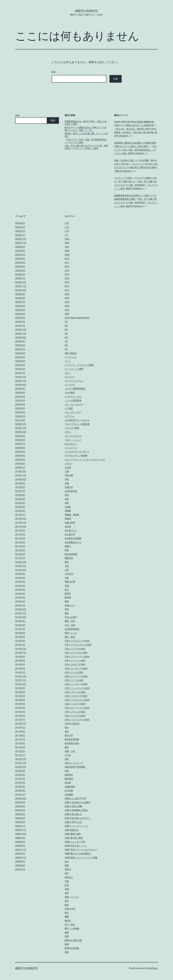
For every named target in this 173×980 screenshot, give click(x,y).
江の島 (68, 755)
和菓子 (68, 546)
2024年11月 (21, 286)
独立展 (68, 783)
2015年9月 (20, 621)
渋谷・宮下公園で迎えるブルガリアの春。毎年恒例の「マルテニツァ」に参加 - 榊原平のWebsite (136, 185)
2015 (67, 278)
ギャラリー (70, 377)
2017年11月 (21, 523)
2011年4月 (20, 747)
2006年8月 (20, 865)
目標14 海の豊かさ (73, 814)
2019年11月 (21, 475)
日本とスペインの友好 (75, 660)
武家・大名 (70, 751)
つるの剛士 (70, 392)
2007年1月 (20, 854)
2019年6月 (20, 495)
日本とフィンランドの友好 (77, 688)
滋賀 (67, 771)
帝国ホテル (70, 605)
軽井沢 (68, 921)
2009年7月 (20, 810)
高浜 (67, 952)
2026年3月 (20, 227)
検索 (17, 115)
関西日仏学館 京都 (73, 940)
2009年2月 (20, 822)
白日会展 (69, 790)
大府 (67, 570)
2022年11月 (21, 381)
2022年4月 (20, 408)
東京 (67, 731)
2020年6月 (20, 448)
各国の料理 (70, 523)
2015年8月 (20, 625)
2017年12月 (21, 519)
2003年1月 (20, 869)
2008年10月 (21, 834)
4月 (66, 329)
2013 (67, 270)
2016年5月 (20, 590)
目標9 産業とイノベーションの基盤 (81, 858)
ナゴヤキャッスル (73, 397)
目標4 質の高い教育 (74, 838)
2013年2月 (20, 716)
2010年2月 (20, 790)
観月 (67, 913)
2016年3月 (20, 597)
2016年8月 (20, 578)
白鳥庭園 (69, 794)
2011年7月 (20, 739)
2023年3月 (20, 365)
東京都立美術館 (72, 739)
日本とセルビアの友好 (75, 664)
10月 (67, 223)
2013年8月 (20, 692)
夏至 (67, 562)
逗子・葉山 (70, 925)
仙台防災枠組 (71, 491)
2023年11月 (21, 333)
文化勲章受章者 (72, 629)
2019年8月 (20, 487)
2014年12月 (21, 649)
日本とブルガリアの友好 (76, 696)
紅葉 (67, 885)
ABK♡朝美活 (71, 353)
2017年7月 (20, 534)
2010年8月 (20, 775)
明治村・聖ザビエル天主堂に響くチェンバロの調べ (86, 135)
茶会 (67, 901)
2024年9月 (20, 294)
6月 (66, 337)
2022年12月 (21, 377)
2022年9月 (20, 389)
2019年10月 (21, 479)
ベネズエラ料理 (72, 428)
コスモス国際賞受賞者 (75, 389)
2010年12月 (21, 759)
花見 (67, 893)
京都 (67, 483)
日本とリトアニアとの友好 (77, 720)
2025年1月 (20, 278)
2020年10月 (21, 432)
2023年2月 (20, 369)
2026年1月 (20, 235)
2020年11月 (21, 428)
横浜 (67, 747)
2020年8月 (20, 440)
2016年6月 (20, 586)
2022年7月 (20, 397)
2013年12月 (21, 676)
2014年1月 (20, 672)
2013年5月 (20, 704)
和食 (67, 550)
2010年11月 (21, 763)
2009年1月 (20, 826)
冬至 (67, 495)
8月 (66, 345)
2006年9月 (20, 861)
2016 (67, 282)
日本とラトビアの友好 (75, 716)
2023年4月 (20, 361)
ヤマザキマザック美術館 (76, 456)
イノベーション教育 (74, 369)
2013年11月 (21, 680)
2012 (67, 266)
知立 (67, 861)
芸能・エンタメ (72, 897)
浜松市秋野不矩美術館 (75, 767)
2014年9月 (20, 657)
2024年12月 (21, 282)
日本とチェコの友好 (74, 672)
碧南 (67, 865)
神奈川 (68, 869)
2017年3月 (20, 550)
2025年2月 (20, 274)
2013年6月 (20, 700)
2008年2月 (20, 846)
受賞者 (68, 519)
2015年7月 (20, 629)
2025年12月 (21, 239)
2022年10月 (21, 385)
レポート (69, 463)
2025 (67, 310)
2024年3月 (20, 318)
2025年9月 (20, 247)
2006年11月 (21, 858)
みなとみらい (71, 444)
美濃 (67, 889)
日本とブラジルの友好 (75, 692)
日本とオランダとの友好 (76, 653)
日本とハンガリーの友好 (76, 684)
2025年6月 (20, 259)
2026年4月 (20, 223)
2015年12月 (21, 609)
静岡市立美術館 (72, 948)
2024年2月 (20, 322)
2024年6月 (20, 306)
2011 (67, 262)
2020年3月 (20, 460)
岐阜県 (68, 597)
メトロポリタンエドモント (77, 452)
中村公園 (69, 475)
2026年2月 (20, 231)
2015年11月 (21, 613)
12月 (67, 231)
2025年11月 (21, 243)
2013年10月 (21, 684)
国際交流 (69, 558)
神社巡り (69, 877)
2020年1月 (20, 467)
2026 (67, 314)
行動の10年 (70, 909)
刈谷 (67, 499)
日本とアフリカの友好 (75, 649)
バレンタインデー (73, 412)
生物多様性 (70, 787)
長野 (67, 936)
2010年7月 (20, 779)
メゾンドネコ (71, 448)
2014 (67, 274)
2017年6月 (20, 538)
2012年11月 (21, 724)
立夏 (67, 881)
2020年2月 (20, 463)
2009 (67, 255)
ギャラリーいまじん (74, 381)
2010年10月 (21, 767)
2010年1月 (20, 794)
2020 (67, 294)
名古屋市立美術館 (73, 538)
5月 (66, 333)
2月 (66, 322)
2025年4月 (20, 266)
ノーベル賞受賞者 (73, 400)
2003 (67, 239)
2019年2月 (20, 511)
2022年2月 (20, 416)
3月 (66, 326)
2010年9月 (20, 771)
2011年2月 (20, 751)
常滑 (67, 609)
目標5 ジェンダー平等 (75, 842)
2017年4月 (20, 546)
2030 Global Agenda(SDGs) (77, 318)
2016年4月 (20, 593)
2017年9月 (20, 530)
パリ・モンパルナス (74, 404)
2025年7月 (20, 255)
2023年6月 (20, 353)
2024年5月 (20, 310)
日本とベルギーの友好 (75, 704)
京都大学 (69, 487)
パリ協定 (69, 408)
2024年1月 (20, 326)
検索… (55, 72)
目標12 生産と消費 (73, 806)
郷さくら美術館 (72, 928)
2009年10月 (21, 798)
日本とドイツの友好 (74, 680)
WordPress (152, 968)
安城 (67, 586)
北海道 (68, 507)
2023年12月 (21, 329)
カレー (68, 373)
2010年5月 (20, 783)
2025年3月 (20, 270)
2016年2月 (20, 601)
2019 (67, 290)
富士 (67, 590)
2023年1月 (20, 373)
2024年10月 (21, 290)
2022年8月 (20, 392)
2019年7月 (20, 491)
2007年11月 (21, 850)
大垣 (67, 566)
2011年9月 (20, 731)
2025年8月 (20, 251)
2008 (67, 251)
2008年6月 (20, 838)
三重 (67, 471)
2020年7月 (20, 444)
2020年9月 (20, 436)
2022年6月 (20, 400)
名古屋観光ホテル (73, 542)
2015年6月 (20, 633)
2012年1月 (20, 727)
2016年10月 (21, 570)
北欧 (67, 503)
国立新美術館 (71, 554)
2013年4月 (20, 708)
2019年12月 (21, 471)
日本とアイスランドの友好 (77, 641)
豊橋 (67, 917)
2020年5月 (20, 452)
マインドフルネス (73, 436)
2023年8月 (20, 345)
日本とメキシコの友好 (75, 712)
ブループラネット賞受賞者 (77, 424)
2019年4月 (20, 503)
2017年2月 (20, 554)
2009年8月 (20, 806)
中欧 (67, 479)
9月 (66, 349)
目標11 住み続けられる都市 (78, 802)
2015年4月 (20, 641)
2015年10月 (21, 617)
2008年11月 (21, 830)
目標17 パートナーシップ (76, 826)
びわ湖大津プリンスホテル (77, 420)
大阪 (67, 578)
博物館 (68, 511)
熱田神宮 (69, 775)
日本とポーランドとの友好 (77, 708)
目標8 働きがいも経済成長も (78, 854)
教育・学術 (70, 621)
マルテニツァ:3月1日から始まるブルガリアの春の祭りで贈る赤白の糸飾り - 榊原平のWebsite (136, 167)
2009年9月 (20, 802)
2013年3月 (20, 712)
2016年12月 (21, 562)
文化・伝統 (70, 625)
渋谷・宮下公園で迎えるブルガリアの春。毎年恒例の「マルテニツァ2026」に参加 (86, 147)
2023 (67, 302)
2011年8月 (20, 735)
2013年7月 (20, 696)
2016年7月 (20, 582)
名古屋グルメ (71, 530)
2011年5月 (20, 743)
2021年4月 (20, 420)
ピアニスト (70, 416)
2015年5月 (20, 637)
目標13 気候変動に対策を (76, 810)
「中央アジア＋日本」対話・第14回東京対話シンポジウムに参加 (86, 141)
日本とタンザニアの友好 (76, 668)
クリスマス (70, 385)
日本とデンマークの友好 (76, 676)
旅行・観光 (70, 637)
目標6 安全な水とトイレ (76, 846)
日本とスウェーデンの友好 (77, 657)
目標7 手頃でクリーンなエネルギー (81, 850)
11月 (67, 227)
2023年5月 (20, 357)
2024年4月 (20, 314)
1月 (66, 235)
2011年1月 (20, 755)
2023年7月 (20, 349)
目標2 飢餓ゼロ (72, 830)
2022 (67, 298)
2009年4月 (20, 818)
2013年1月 (20, 720)
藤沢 (67, 905)
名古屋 (68, 527)
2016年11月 (21, 566)
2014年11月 (21, 653)
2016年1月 (20, 605)
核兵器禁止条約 (72, 743)
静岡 (67, 944)
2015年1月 (20, 645)
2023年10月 (21, 337)
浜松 (67, 759)
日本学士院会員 (72, 724)
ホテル (68, 432)
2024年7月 (20, 302)
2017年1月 (20, 558)
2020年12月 (21, 424)
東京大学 (69, 735)
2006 (67, 243)
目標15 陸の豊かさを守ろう (78, 818)
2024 (67, 306)
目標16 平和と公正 (73, 822)
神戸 (67, 873)
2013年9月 (20, 688)
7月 (66, 341)
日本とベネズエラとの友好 (77, 700)
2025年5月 (20, 262)
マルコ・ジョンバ (73, 440)
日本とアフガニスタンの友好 (78, 645)
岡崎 (67, 601)
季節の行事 (70, 582)
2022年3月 (20, 412)
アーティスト (71, 357)
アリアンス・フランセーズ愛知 (79, 365)
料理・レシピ (71, 633)
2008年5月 (20, 842)
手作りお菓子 (71, 617)
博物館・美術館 (72, 515)
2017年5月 (20, 542)
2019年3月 (20, 507)
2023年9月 (20, 341)
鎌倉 (67, 932)
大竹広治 (69, 574)
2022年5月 (20, 404)
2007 (67, 247)
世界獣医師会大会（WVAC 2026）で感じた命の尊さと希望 (86, 123)
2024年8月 (20, 298)
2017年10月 (21, 527)
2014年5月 (20, 664)
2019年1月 (20, 515)
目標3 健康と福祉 (73, 834)
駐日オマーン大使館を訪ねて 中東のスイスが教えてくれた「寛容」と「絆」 (86, 129)
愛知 (67, 613)
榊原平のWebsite (86, 11)
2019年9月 (20, 483)
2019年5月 (20, 499)
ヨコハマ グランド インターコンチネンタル (85, 460)
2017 (67, 286)
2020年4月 (20, 456)
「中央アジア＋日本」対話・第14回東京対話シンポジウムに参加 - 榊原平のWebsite (135, 150)
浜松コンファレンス (74, 763)
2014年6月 (20, 660)
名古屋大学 (70, 534)
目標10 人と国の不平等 (75, 798)
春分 (67, 727)
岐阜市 (68, 593)
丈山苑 (68, 467)
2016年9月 (20, 574)
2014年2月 (20, 668)
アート (68, 361)
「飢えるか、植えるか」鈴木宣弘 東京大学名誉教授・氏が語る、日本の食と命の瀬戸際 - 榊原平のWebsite (136, 132)
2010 (67, 259)
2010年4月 (20, 787)
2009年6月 (20, 814)
